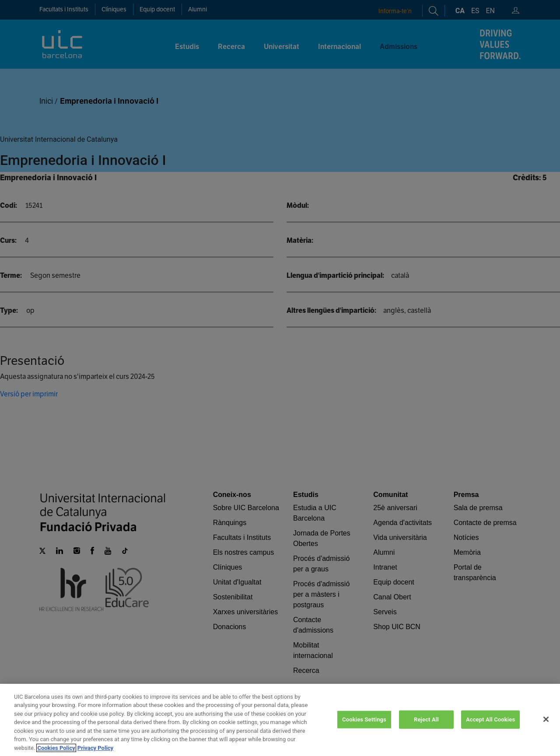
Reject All (426, 730)
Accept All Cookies (490, 730)
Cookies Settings (364, 730)
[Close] (546, 729)
